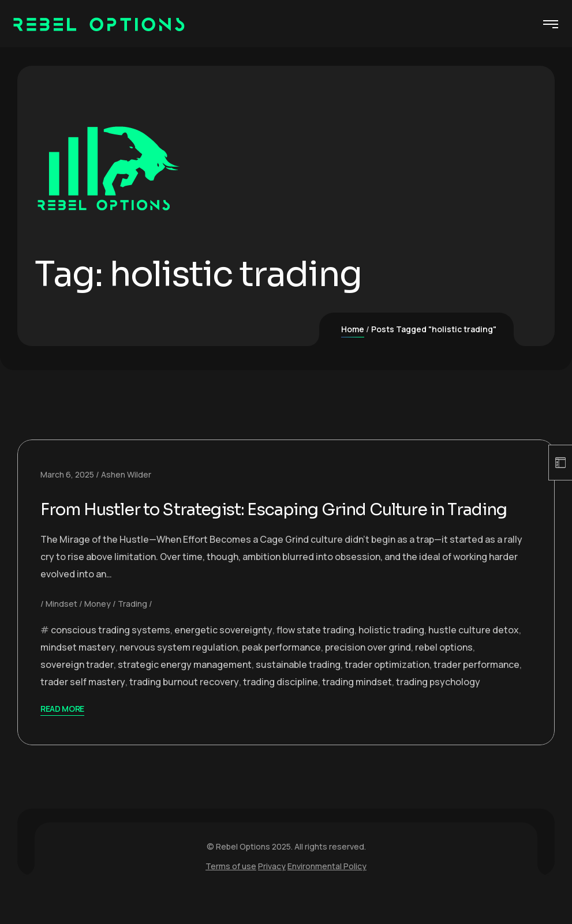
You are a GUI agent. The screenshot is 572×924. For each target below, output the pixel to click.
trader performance (476, 686)
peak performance (281, 668)
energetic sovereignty (223, 651)
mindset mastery (78, 668)
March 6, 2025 (67, 474)
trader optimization (387, 686)
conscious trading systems (111, 651)
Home (353, 329)
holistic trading (391, 651)
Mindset (61, 625)
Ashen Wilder (126, 474)
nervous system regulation (179, 668)
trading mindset (357, 703)
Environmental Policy (327, 887)
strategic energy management (185, 686)
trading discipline (281, 703)
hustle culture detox (474, 651)
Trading (132, 625)
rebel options (444, 668)
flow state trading (315, 651)
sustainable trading (298, 686)
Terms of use (231, 887)
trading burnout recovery (184, 703)
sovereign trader (77, 686)
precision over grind (368, 668)
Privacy (272, 887)
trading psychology (438, 703)
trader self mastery (83, 703)
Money (98, 625)
